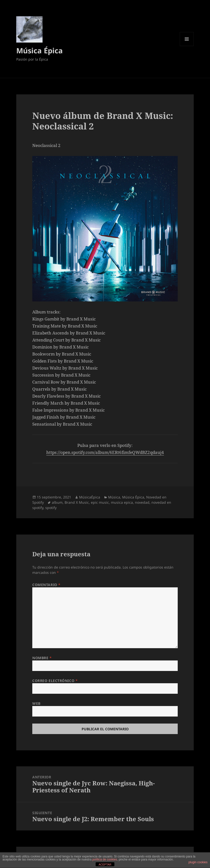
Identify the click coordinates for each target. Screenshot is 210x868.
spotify (51, 508)
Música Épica (40, 50)
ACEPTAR (105, 864)
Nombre (42, 658)
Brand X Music (77, 502)
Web (36, 703)
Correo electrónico (55, 681)
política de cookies (105, 859)
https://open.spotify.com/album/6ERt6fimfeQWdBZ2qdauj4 (105, 452)
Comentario (46, 585)
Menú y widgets (187, 46)
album (57, 502)
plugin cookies (198, 862)
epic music (100, 502)
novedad (142, 502)
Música (114, 497)
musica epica (122, 502)
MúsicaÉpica (90, 497)
